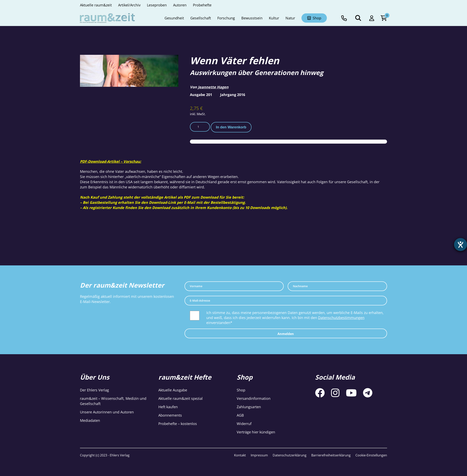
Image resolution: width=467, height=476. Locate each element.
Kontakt (240, 455)
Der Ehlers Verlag (94, 390)
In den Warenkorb (231, 127)
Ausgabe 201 (201, 95)
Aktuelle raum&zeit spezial (181, 398)
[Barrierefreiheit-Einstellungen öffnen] (460, 245)
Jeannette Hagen (213, 87)
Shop (241, 390)
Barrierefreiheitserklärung (331, 455)
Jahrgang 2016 (233, 95)
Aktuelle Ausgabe (173, 390)
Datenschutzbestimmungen (341, 318)
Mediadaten (90, 420)
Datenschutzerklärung (290, 455)
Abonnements (170, 415)
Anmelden (286, 334)
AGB (240, 415)
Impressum (259, 455)
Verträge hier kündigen (256, 432)
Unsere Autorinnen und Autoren (107, 412)
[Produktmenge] (200, 127)
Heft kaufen (168, 407)
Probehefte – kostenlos (178, 424)
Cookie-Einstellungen (371, 455)
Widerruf (244, 424)
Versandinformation (254, 398)
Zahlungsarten (249, 407)
